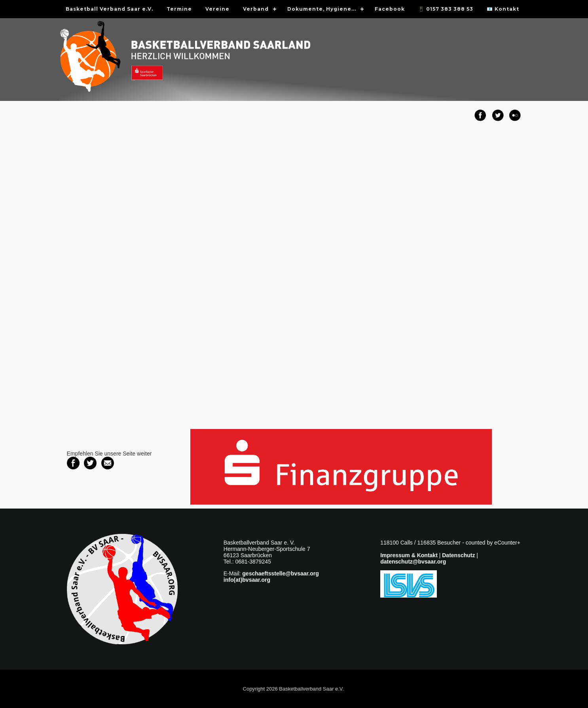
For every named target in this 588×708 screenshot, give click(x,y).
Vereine (217, 9)
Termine (179, 9)
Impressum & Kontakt (409, 555)
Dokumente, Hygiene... (322, 9)
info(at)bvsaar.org (247, 580)
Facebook (390, 9)
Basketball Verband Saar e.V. (109, 9)
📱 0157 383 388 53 (446, 9)
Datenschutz (458, 555)
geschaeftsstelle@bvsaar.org (280, 573)
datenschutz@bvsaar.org (413, 562)
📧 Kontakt (503, 9)
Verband (256, 9)
